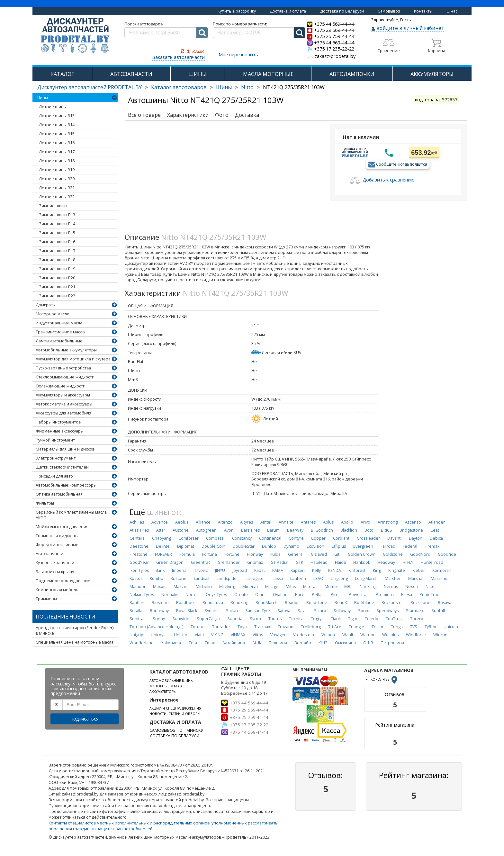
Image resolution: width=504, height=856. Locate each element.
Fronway (255, 554)
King (377, 570)
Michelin (204, 586)
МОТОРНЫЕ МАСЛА (166, 686)
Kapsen (298, 570)
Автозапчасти (50, 554)
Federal (410, 546)
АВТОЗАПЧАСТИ (131, 74)
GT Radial (279, 562)
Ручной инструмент (55, 440)
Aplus (328, 522)
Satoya (284, 611)
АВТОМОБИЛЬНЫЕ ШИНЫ (171, 681)
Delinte (163, 546)
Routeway (159, 611)
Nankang (368, 586)
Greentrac (201, 562)
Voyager (278, 635)
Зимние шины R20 (57, 278)
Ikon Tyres (139, 570)
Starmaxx (415, 611)
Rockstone (420, 603)
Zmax (210, 643)
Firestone (139, 554)
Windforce (416, 635)
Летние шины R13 (57, 116)
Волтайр (303, 643)
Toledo (372, 619)
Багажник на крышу (55, 572)
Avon (229, 530)
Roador (292, 603)
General (296, 554)
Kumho (157, 578)
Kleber (419, 570)
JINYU (220, 570)
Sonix (364, 611)
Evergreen (363, 546)
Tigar (353, 619)
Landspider (227, 578)
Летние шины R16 (57, 143)
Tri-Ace (335, 627)
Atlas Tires (139, 530)
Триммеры (46, 599)
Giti (337, 554)
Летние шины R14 (57, 125)
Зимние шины (53, 206)
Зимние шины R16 (57, 242)
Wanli (348, 635)
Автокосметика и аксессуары (64, 404)
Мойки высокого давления (62, 527)
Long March (366, 578)
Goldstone (393, 554)
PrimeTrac (429, 595)
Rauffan (137, 603)
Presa (407, 595)
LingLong (339, 578)
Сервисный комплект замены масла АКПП (71, 515)
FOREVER (163, 554)
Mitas (291, 586)
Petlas (318, 595)
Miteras (310, 586)
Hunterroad (432, 562)
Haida (340, 562)
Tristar (378, 627)
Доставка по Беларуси (342, 11)
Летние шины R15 (57, 134)
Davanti (394, 538)
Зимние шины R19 (57, 269)
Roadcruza (213, 603)
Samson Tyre (258, 611)
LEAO (318, 578)
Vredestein (304, 635)
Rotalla (136, 611)
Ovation (280, 595)
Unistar (181, 635)
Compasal (215, 538)
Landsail (202, 578)
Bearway (295, 530)
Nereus (391, 586)
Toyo (242, 627)
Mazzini (181, 586)
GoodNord (420, 554)
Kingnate (397, 570)
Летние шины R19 (57, 170)
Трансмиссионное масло (60, 332)
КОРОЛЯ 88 (384, 679)
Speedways (387, 611)
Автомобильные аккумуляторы (66, 350)
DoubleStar (244, 546)
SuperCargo (208, 619)
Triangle (356, 627)
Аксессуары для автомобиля (63, 413)
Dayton (416, 538)
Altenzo (225, 522)
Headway (386, 562)
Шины (224, 87)
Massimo (439, 578)
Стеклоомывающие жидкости (65, 377)
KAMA (278, 570)
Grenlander (229, 562)
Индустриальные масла (59, 323)
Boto (369, 530)
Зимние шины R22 (57, 296)
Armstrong (388, 522)
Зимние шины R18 (57, 260)
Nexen (412, 586)
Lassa (278, 578)
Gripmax (255, 562)
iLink (160, 570)
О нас (452, 11)
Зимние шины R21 (57, 287)
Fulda (275, 554)
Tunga (397, 627)
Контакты (423, 11)
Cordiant (341, 538)
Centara (137, 538)
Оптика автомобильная (59, 494)
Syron (255, 619)
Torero (417, 619)
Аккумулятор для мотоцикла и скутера (73, 359)
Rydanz (212, 611)
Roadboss (186, 603)
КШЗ (323, 643)
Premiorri (385, 595)
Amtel (266, 522)
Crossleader (368, 538)
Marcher (393, 578)
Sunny (159, 619)
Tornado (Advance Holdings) (156, 627)
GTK (299, 562)
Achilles (137, 522)
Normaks (170, 595)
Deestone (139, 546)
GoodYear (139, 562)
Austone (181, 530)
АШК (257, 643)
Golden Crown (362, 554)
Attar (161, 530)
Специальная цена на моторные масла (75, 642)
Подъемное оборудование (63, 581)
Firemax (432, 546)
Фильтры (45, 503)
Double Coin (213, 546)
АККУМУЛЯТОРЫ (432, 74)
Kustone (179, 578)
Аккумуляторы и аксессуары (63, 395)
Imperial (180, 570)
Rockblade (364, 603)
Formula (187, 554)
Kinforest (357, 570)
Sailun (232, 611)
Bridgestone (411, 530)
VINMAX (238, 635)
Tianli (336, 619)
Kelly (316, 570)
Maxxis (160, 586)
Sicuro (320, 611)
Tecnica (296, 619)
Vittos (258, 635)
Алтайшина (234, 643)
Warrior (368, 635)
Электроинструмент (56, 458)
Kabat (260, 570)
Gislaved (319, 554)
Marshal (416, 578)
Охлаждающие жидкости (61, 386)
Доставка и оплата (288, 11)
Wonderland (142, 643)
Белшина (278, 643)
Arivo (365, 522)
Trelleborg (311, 627)
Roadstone (317, 603)
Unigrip (136, 635)
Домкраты (46, 305)
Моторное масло (53, 314)
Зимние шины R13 (57, 215)
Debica (436, 538)
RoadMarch (266, 603)
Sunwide (181, 619)
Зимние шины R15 (57, 233)
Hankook (362, 562)
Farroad (388, 546)
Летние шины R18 (57, 161)
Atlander (437, 522)
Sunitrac (137, 619)
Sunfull (438, 611)
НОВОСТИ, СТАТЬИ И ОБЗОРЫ (175, 714)
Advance (160, 522)
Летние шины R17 (57, 152)
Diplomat (186, 546)
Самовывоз (389, 11)
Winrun (440, 635)
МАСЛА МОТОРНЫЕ (268, 74)
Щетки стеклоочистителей (62, 467)
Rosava (445, 603)
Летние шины (53, 107)
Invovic (201, 570)
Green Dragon (170, 562)
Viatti (199, 635)
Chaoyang (162, 538)
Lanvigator (255, 578)
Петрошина (392, 643)
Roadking (239, 603)
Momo (331, 586)
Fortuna (210, 554)
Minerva (250, 586)
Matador (138, 586)
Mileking (227, 586)
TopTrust (394, 619)
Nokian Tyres (142, 595)
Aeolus (182, 522)
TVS (414, 627)
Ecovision (315, 546)
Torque (198, 627)
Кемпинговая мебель (57, 590)
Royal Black (187, 611)
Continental (270, 538)
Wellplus (390, 635)
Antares (308, 522)
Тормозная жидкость (57, 536)
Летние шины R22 (57, 197)
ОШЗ (368, 643)
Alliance (203, 522)
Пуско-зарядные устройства (63, 368)
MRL (348, 586)
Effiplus (339, 546)
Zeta (193, 643)
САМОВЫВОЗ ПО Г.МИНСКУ (176, 730)
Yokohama (171, 643)
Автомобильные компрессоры (66, 485)
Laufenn (298, 578)
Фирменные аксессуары (60, 431)
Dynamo (291, 546)
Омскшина (345, 643)
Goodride (447, 554)
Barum (273, 530)
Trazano (286, 627)
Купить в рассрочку (237, 11)
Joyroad (240, 570)
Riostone (160, 603)
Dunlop (269, 546)
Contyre (296, 538)
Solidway (342, 611)
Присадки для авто (54, 476)
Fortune (232, 554)
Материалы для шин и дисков (65, 449)
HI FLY (408, 562)
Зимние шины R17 (57, 251)
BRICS (387, 530)
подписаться (85, 719)
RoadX (341, 603)
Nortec (192, 595)
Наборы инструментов (58, 422)
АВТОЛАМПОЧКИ (352, 74)
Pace (300, 595)
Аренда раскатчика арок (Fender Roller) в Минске (75, 630)
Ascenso (413, 522)
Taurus (275, 619)
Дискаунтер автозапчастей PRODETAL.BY (90, 87)
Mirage (272, 586)
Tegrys (317, 619)
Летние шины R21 (57, 188)
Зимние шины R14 (57, 224)
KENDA (335, 570)
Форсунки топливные (57, 545)
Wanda (328, 635)
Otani (260, 595)
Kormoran (442, 570)
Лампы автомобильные (59, 341)
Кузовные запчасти (55, 563)
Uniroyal (159, 635)
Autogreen (206, 530)
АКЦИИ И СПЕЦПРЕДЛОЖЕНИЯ (175, 708)
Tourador (221, 627)
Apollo (347, 522)
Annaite (286, 522)
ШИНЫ (198, 74)
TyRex (430, 627)
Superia (235, 619)
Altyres (247, 522)
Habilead (319, 562)
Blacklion (349, 530)
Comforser (189, 538)
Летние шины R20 (57, 179)
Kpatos (136, 578)
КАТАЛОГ (62, 74)
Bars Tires (250, 530)
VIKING (217, 635)
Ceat (435, 530)
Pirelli (336, 595)
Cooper (318, 538)
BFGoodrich (322, 530)
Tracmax (262, 627)
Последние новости (66, 617)
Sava (302, 611)
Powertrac (359, 595)
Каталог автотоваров (179, 87)
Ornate (241, 595)
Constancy (242, 538)
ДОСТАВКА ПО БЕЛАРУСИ (174, 736)
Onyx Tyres (216, 595)
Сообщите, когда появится (402, 164)
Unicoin (451, 627)
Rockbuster (392, 603)
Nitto (247, 87)
